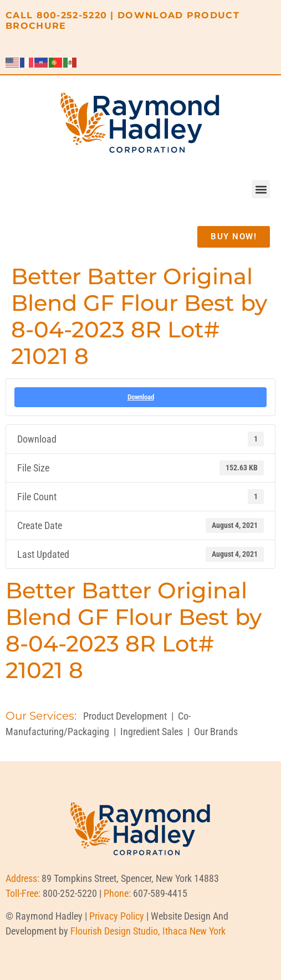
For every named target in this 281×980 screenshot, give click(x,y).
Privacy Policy (117, 916)
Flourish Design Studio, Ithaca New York (148, 931)
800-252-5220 (72, 15)
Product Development (125, 716)
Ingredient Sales (152, 732)
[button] (261, 189)
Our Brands (216, 732)
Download (141, 397)
